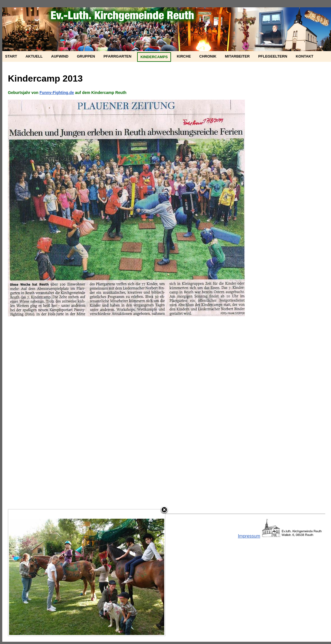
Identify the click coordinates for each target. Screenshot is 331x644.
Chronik (208, 56)
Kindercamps (154, 57)
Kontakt (305, 56)
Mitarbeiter (237, 56)
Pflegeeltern (273, 56)
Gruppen (86, 56)
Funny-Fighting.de (57, 93)
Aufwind (60, 56)
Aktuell (34, 56)
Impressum (249, 536)
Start (11, 56)
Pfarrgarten (118, 56)
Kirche (184, 56)
